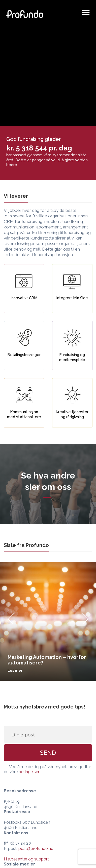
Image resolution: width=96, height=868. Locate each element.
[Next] (85, 621)
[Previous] (11, 621)
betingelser (29, 772)
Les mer (15, 670)
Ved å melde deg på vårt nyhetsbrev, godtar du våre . (47, 769)
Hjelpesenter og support (26, 859)
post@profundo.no (36, 849)
